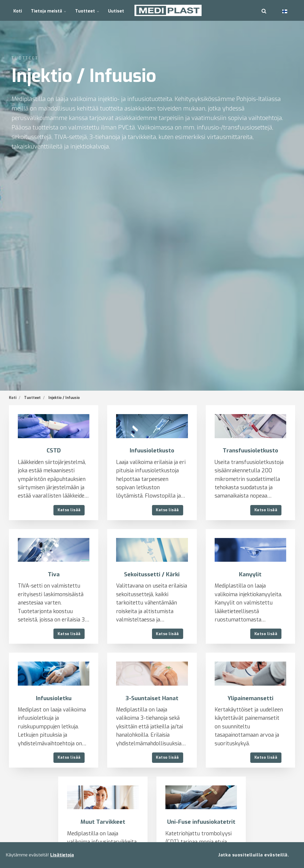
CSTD (54, 450)
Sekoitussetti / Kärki (152, 574)
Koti (18, 10)
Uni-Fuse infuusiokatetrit (201, 822)
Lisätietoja (62, 855)
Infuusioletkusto (152, 450)
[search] (264, 10)
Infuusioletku (54, 698)
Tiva (54, 574)
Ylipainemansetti (250, 698)
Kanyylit (250, 574)
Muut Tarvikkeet (103, 822)
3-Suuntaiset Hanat (152, 698)
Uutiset (115, 10)
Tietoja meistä (48, 10)
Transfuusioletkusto (250, 450)
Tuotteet (86, 10)
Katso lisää (69, 510)
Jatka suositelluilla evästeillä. (254, 855)
